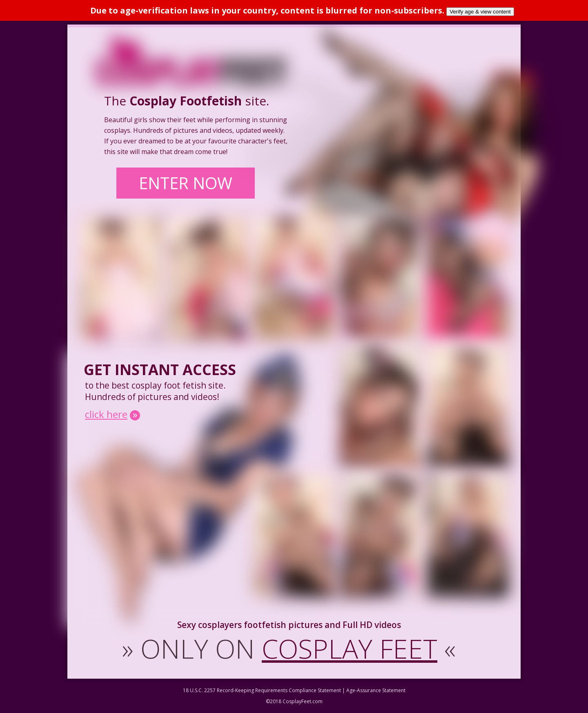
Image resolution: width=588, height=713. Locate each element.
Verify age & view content (480, 12)
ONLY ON (289, 648)
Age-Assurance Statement (376, 690)
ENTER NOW (186, 183)
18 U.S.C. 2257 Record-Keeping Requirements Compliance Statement (262, 690)
